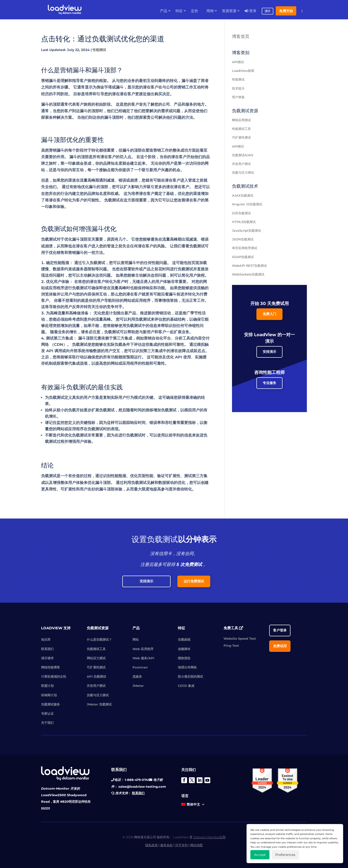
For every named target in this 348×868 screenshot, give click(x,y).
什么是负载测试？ (99, 639)
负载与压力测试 (243, 172)
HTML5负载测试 (244, 222)
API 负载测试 (96, 676)
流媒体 (137, 676)
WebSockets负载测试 (248, 274)
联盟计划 (47, 686)
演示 (268, 11)
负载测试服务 (51, 704)
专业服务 (269, 383)
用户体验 (238, 97)
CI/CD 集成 (186, 686)
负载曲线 (184, 639)
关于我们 (47, 723)
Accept (260, 855)
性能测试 (99, 50)
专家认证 (47, 713)
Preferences (285, 855)
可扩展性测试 (241, 137)
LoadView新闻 (243, 71)
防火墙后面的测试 (190, 676)
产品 (164, 11)
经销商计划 (49, 695)
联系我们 (47, 649)
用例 (210, 11)
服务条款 (167, 845)
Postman (140, 667)
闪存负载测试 (241, 213)
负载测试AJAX (243, 155)
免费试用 (280, 646)
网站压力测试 (96, 658)
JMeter (138, 686)
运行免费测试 (194, 581)
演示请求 (47, 658)
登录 (250, 11)
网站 (136, 639)
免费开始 (286, 11)
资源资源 (229, 11)
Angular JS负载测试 (247, 204)
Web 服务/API (143, 658)
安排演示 (269, 352)
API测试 (238, 62)
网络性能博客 (51, 667)
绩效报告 (184, 658)
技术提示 (238, 88)
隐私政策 (152, 845)
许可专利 (181, 845)
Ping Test (231, 645)
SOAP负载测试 (243, 257)
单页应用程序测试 (245, 248)
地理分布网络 (187, 667)
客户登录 (280, 630)
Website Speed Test (240, 638)
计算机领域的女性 (54, 676)
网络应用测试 (241, 120)
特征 (179, 11)
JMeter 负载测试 (99, 704)
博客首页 (241, 37)
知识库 (46, 639)
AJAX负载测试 (243, 195)
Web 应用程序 (143, 649)
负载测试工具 (96, 649)
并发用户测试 (241, 164)
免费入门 (269, 314)
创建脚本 (184, 649)
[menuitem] (193, 805)
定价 (195, 11)
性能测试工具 (241, 129)
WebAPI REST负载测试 (249, 266)
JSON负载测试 (243, 239)
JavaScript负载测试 (246, 230)
